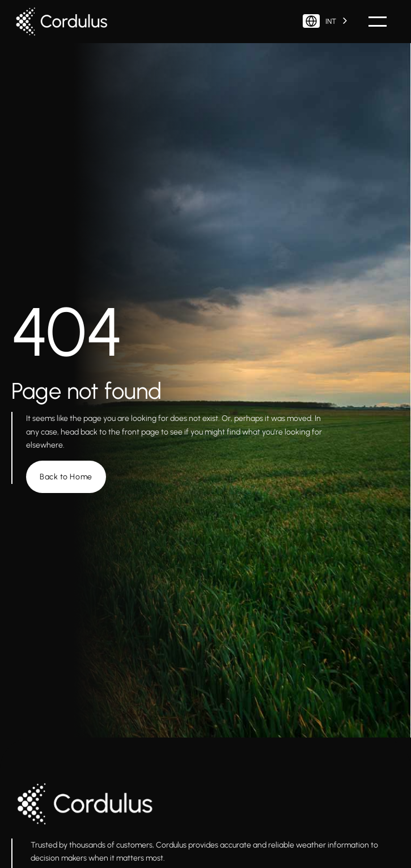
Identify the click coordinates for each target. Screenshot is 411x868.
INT (319, 21)
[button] (378, 22)
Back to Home (66, 477)
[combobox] (326, 21)
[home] (65, 22)
